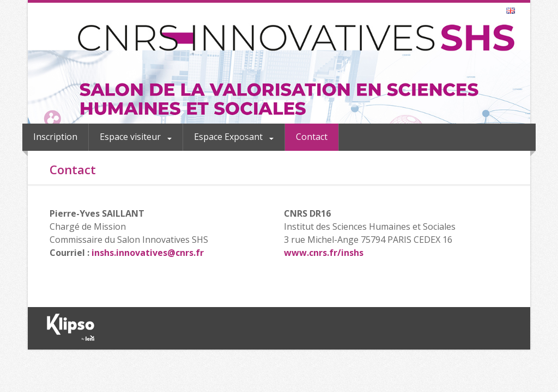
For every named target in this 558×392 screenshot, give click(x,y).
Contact (312, 137)
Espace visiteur (131, 137)
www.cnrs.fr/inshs (324, 253)
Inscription (55, 137)
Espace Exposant (229, 137)
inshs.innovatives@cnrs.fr (148, 253)
